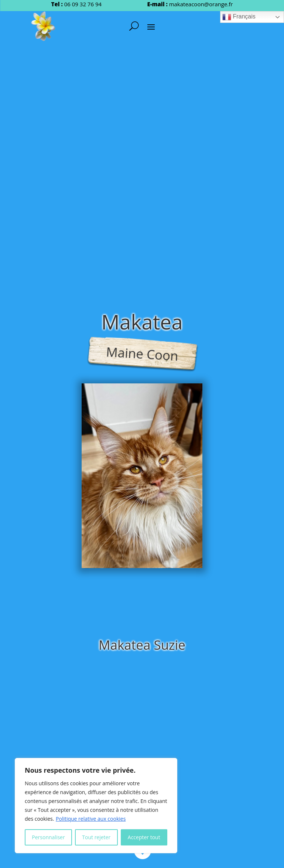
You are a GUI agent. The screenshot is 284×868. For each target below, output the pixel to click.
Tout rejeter (96, 837)
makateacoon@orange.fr (201, 4)
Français (239, 17)
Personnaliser (48, 837)
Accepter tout (144, 837)
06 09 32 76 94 (83, 4)
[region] (96, 806)
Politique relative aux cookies (91, 819)
